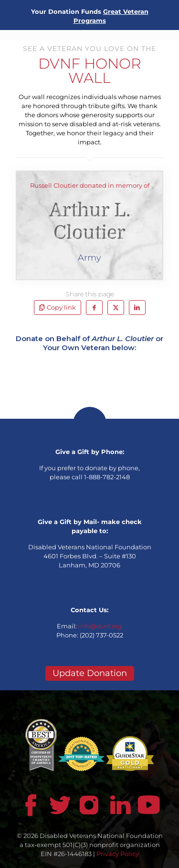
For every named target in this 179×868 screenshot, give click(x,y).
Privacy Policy (118, 854)
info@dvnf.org (100, 626)
